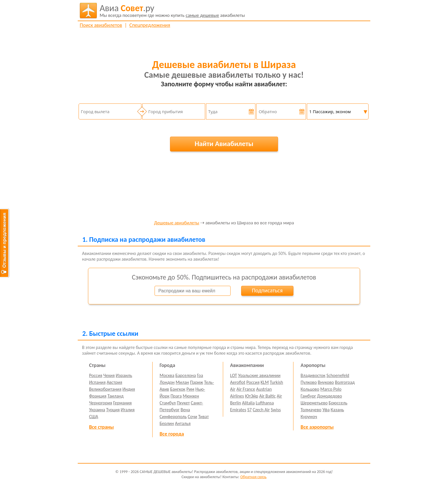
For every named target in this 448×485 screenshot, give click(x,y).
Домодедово (330, 396)
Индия (129, 389)
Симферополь (173, 417)
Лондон (167, 382)
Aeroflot (238, 382)
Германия (122, 403)
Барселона (186, 375)
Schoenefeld (338, 375)
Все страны (101, 427)
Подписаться (267, 290)
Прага (176, 396)
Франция (98, 396)
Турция (113, 410)
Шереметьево (314, 403)
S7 (249, 410)
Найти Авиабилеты (224, 144)
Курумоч (309, 417)
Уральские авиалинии (259, 375)
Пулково (309, 382)
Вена (185, 410)
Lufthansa (265, 403)
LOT (233, 375)
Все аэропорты (317, 427)
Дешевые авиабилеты (177, 223)
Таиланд (115, 396)
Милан (182, 382)
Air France (246, 389)
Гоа (200, 375)
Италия (128, 410)
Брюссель (338, 403)
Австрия (114, 382)
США (94, 417)
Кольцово (310, 389)
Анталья (183, 423)
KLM (265, 382)
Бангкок (178, 389)
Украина (97, 410)
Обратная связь (253, 477)
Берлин (167, 423)
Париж (197, 382)
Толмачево (311, 410)
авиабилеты (172, 11)
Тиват (204, 417)
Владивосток (313, 375)
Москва (167, 375)
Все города (172, 434)
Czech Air (261, 410)
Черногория (101, 403)
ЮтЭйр (251, 396)
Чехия (109, 375)
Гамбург (308, 396)
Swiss (276, 410)
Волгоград (345, 382)
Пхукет (183, 403)
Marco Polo (331, 389)
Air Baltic (267, 396)
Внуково (326, 382)
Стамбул (168, 403)
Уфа (326, 410)
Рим (190, 389)
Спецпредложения (150, 25)
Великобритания (105, 389)
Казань (337, 410)
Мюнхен (191, 396)
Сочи (192, 417)
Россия (96, 375)
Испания (97, 382)
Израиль (124, 375)
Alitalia (248, 403)
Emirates (238, 410)
